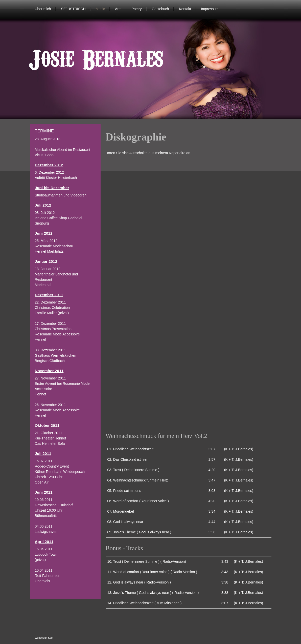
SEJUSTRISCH (73, 9)
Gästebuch (160, 9)
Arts (118, 9)
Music (100, 9)
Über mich (43, 9)
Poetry (136, 9)
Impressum (210, 9)
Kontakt (185, 9)
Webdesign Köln (44, 638)
